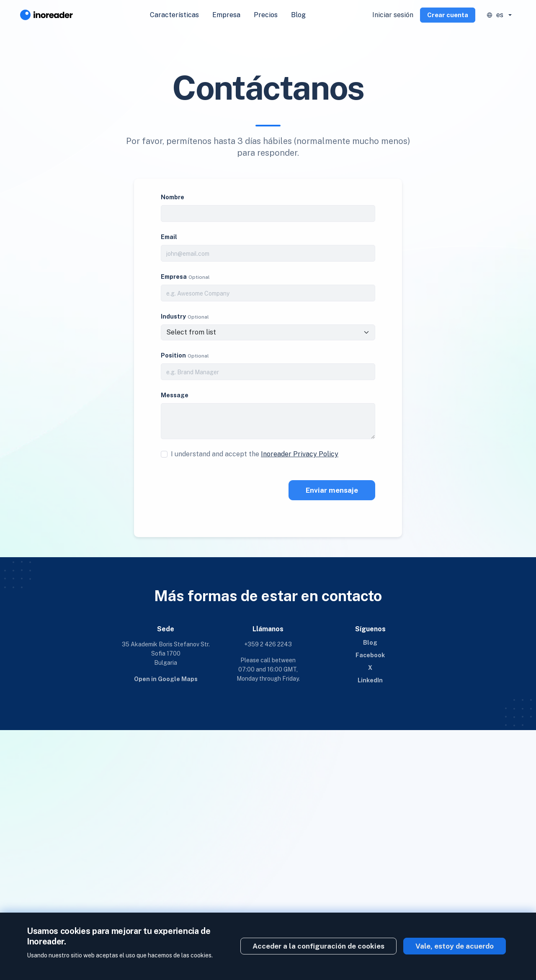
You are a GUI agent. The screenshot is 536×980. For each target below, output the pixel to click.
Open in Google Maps (166, 679)
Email (169, 237)
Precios (266, 15)
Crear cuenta (448, 15)
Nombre (173, 197)
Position (173, 355)
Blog (298, 15)
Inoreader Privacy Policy (300, 454)
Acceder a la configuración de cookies (318, 946)
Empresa (226, 15)
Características (174, 15)
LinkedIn (370, 680)
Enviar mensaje (332, 490)
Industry (173, 316)
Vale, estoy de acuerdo (455, 946)
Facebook (370, 655)
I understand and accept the (255, 454)
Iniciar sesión (393, 15)
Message (175, 395)
